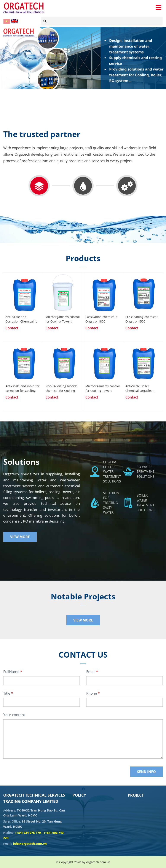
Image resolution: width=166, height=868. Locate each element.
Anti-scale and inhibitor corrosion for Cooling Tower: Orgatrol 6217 (22, 388)
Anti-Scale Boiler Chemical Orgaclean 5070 (140, 388)
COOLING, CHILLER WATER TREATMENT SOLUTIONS (112, 471)
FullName (11, 672)
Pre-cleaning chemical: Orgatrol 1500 (142, 319)
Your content (14, 715)
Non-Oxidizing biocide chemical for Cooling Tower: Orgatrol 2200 (61, 388)
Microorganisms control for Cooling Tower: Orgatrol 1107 (63, 319)
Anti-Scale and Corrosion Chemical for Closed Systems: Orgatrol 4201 (22, 319)
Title (7, 693)
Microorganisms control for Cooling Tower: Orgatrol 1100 (103, 388)
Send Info (146, 772)
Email (91, 672)
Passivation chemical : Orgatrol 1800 (101, 319)
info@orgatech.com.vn (30, 844)
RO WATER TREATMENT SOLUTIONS (145, 472)
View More (20, 537)
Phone (92, 693)
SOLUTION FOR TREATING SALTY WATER (111, 503)
